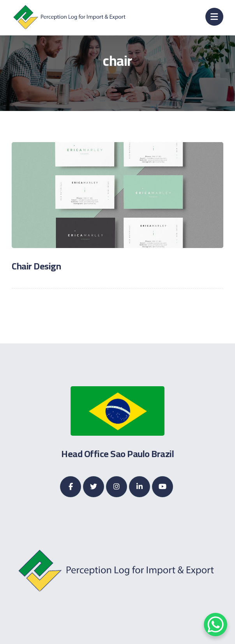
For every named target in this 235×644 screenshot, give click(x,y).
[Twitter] (94, 487)
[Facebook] (71, 487)
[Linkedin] (140, 487)
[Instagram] (117, 487)
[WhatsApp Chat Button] (216, 625)
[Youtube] (163, 487)
